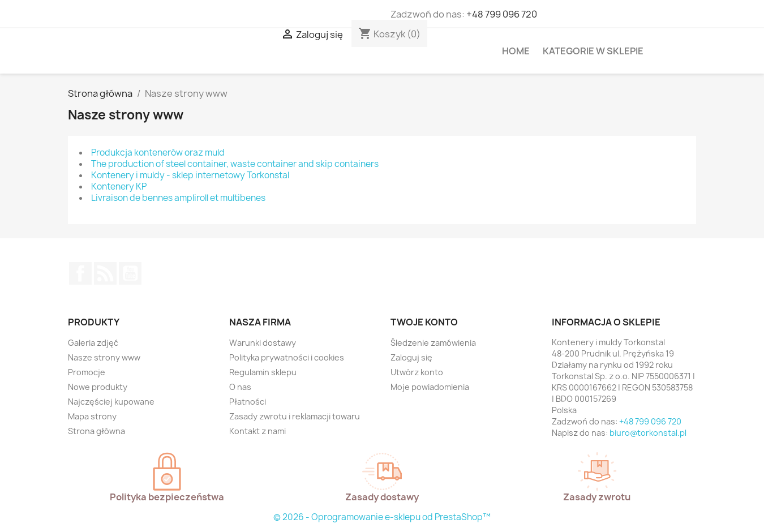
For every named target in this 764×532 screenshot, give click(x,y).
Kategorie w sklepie (593, 51)
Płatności (248, 402)
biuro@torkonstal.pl (648, 433)
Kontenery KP (119, 186)
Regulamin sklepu (263, 372)
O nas (240, 387)
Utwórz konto (417, 372)
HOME (516, 51)
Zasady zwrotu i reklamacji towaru (295, 416)
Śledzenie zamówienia (433, 343)
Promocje (87, 372)
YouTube (130, 273)
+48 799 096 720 (502, 14)
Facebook (80, 273)
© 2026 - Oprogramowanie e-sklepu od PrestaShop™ (382, 517)
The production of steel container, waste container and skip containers (235, 164)
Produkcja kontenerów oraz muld (158, 153)
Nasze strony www (104, 357)
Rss (105, 273)
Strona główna (96, 431)
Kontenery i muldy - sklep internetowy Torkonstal (190, 175)
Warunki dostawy (263, 343)
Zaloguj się (411, 357)
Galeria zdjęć (93, 343)
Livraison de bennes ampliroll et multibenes (178, 198)
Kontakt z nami (257, 431)
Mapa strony (92, 416)
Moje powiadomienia (430, 387)
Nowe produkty (98, 387)
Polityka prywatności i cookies (287, 357)
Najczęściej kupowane (111, 402)
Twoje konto (424, 322)
